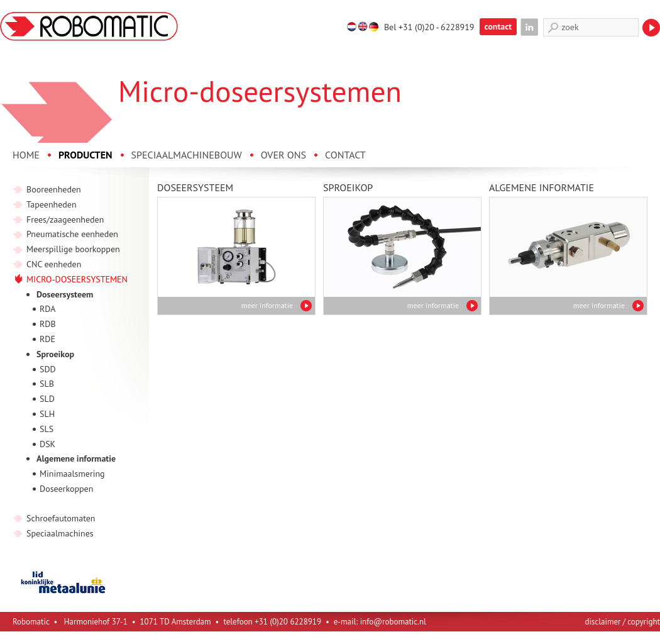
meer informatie (267, 305)
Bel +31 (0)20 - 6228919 (429, 27)
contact (498, 26)
